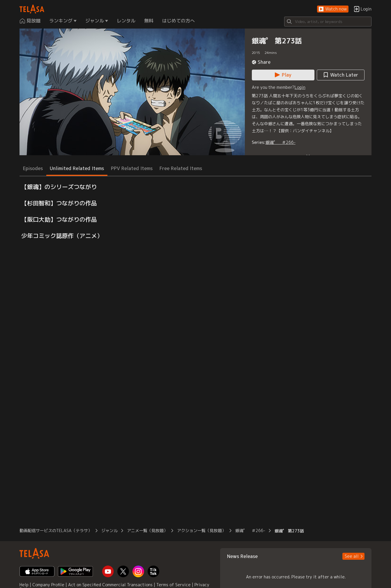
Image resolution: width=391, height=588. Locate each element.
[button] (333, 9)
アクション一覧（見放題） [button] (201, 530)
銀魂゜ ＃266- (281, 142)
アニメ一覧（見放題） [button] (147, 530)
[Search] (328, 22)
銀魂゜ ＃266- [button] (250, 530)
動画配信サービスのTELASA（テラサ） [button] (56, 530)
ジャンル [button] (109, 530)
